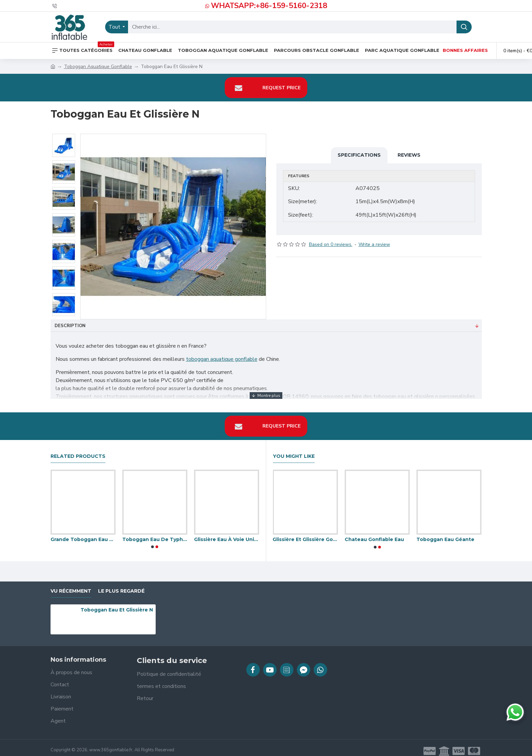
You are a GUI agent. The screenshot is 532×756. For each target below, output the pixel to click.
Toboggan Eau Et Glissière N (117, 603)
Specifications (359, 155)
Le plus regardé (121, 584)
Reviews (409, 155)
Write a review (374, 238)
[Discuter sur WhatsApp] (515, 712)
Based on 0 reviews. (331, 238)
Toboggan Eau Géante (445, 533)
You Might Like (294, 450)
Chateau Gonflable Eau (374, 533)
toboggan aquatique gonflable (222, 359)
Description (70, 326)
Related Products (78, 450)
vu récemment (71, 584)
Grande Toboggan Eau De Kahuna (83, 533)
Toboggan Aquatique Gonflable (98, 67)
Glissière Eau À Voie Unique (227, 533)
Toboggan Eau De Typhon (155, 533)
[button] (153, 540)
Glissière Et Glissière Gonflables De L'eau (305, 533)
